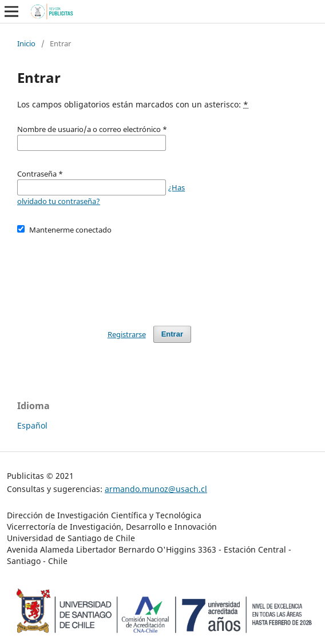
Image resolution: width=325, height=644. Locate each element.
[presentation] (104, 275)
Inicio (26, 43)
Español (32, 425)
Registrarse (127, 334)
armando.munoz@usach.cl (156, 489)
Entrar (172, 334)
